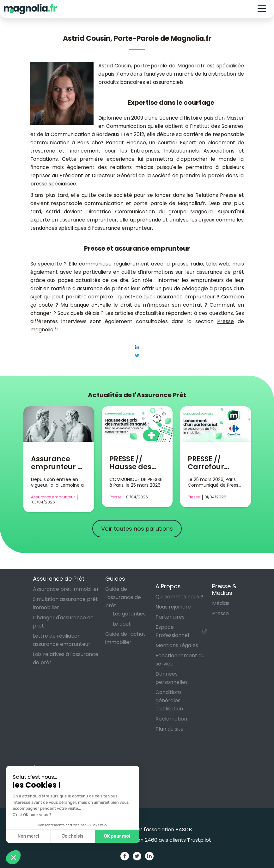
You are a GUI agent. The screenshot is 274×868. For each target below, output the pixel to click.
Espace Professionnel (172, 631)
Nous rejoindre (173, 607)
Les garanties (129, 614)
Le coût (122, 624)
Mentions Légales (177, 645)
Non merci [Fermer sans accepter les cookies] (28, 836)
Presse (225, 321)
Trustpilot (199, 840)
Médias (221, 603)
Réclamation (171, 719)
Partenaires (170, 617)
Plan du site (170, 729)
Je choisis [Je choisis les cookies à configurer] (73, 836)
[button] (13, 857)
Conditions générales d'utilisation (169, 700)
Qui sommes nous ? (179, 597)
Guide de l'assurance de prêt (123, 597)
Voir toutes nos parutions (137, 529)
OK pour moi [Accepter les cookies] (117, 836)
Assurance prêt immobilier (66, 589)
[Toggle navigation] (262, 9)
